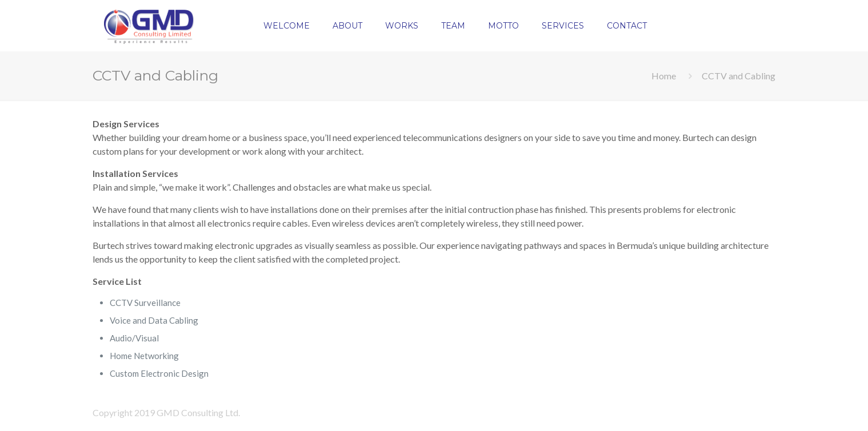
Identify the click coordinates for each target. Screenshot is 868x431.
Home (664, 76)
